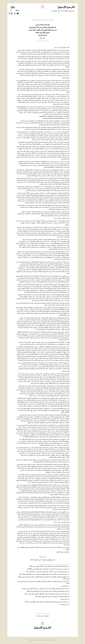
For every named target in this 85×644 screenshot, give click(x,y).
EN (39, 20)
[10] (18, 443)
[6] (55, 325)
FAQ (53, 640)
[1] (54, 100)
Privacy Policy (33, 640)
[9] (23, 437)
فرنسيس (71, 11)
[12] (29, 482)
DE (36, 20)
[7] (36, 329)
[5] (59, 315)
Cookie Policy (41, 640)
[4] (33, 271)
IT (47, 20)
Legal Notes (48, 640)
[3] (22, 257)
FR (44, 20)
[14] (19, 503)
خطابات (66, 11)
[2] (51, 247)
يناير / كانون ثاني (56, 11)
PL (50, 20)
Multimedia (42, 38)
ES (42, 20)
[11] (53, 482)
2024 (62, 11)
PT (52, 20)
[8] (49, 349)
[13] (64, 493)
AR (33, 20)
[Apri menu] (11, 7)
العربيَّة (16, 11)
